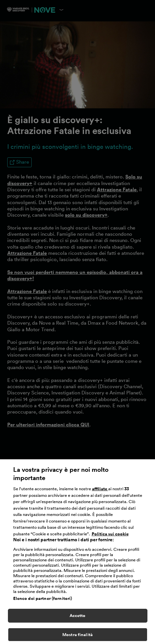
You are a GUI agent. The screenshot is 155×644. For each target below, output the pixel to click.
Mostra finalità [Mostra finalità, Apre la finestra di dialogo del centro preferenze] (77, 637)
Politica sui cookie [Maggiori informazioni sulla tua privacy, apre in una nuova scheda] (110, 536)
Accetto (78, 617)
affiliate (100, 491)
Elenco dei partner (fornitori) (43, 600)
